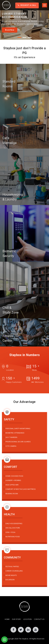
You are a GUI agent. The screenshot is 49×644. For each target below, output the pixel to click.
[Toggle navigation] (45, 5)
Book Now (10, 30)
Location (28, 619)
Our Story (16, 619)
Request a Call (27, 5)
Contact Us (39, 619)
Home (7, 619)
